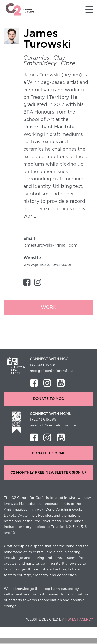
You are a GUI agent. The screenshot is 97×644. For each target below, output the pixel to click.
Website (32, 258)
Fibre (68, 63)
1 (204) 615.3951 (44, 365)
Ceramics (36, 58)
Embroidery (40, 63)
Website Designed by (60, 619)
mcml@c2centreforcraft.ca (53, 425)
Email (29, 239)
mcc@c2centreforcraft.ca (52, 371)
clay (59, 58)
